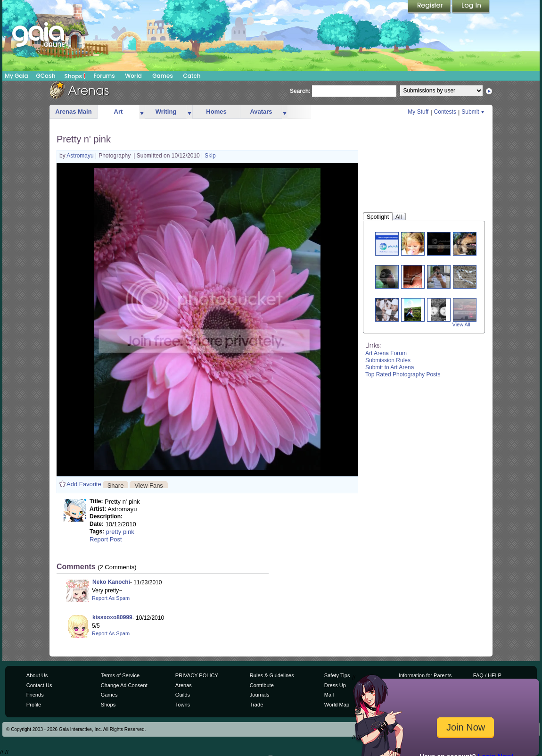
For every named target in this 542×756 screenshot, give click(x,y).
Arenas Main (73, 112)
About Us (37, 675)
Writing (166, 112)
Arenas (184, 685)
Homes (216, 112)
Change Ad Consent (124, 685)
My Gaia (16, 76)
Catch (192, 76)
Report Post (106, 539)
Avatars (261, 112)
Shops (75, 76)
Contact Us (39, 685)
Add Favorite (84, 484)
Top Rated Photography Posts (403, 374)
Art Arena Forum (386, 353)
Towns (183, 705)
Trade (256, 705)
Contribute (262, 685)
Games (163, 76)
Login (471, 7)
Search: (300, 91)
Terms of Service (120, 675)
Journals (260, 695)
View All (461, 324)
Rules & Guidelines (272, 675)
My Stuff (418, 112)
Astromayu (81, 156)
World (133, 76)
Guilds (183, 695)
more (142, 112)
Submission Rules (388, 360)
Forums (104, 76)
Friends (35, 695)
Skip (210, 156)
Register (430, 7)
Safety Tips (337, 675)
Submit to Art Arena (390, 367)
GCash (46, 76)
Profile (34, 705)
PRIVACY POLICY (197, 675)
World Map (337, 705)
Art (119, 112)
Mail (329, 695)
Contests (445, 112)
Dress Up (335, 685)
